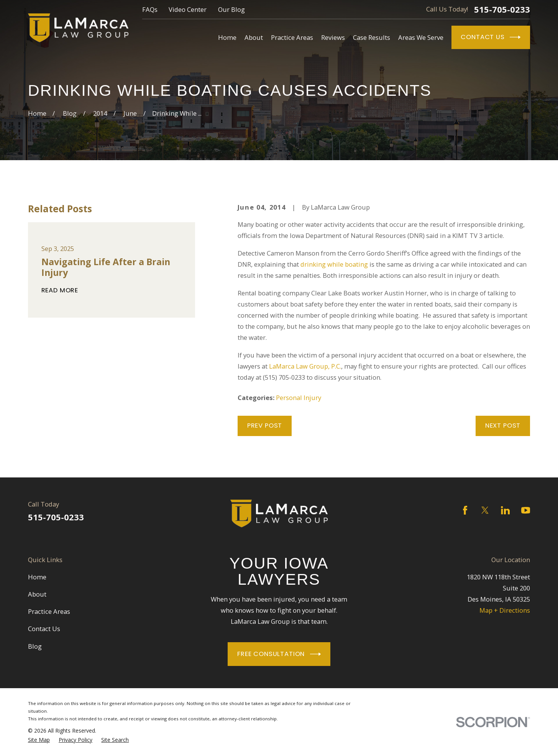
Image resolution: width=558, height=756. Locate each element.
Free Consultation (279, 654)
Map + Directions (505, 610)
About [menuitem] (254, 37)
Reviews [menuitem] (333, 37)
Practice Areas (49, 611)
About (37, 594)
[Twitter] (485, 510)
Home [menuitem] (227, 37)
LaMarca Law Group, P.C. (305, 366)
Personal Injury (299, 398)
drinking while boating (334, 264)
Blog (35, 646)
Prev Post (265, 426)
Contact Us (491, 37)
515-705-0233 (502, 9)
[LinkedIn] (505, 510)
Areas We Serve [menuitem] (421, 37)
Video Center (188, 9)
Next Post (503, 426)
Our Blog (231, 9)
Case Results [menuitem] (372, 37)
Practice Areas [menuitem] (292, 37)
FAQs (150, 9)
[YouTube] (526, 510)
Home (37, 577)
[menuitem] (39, 740)
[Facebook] (465, 510)
